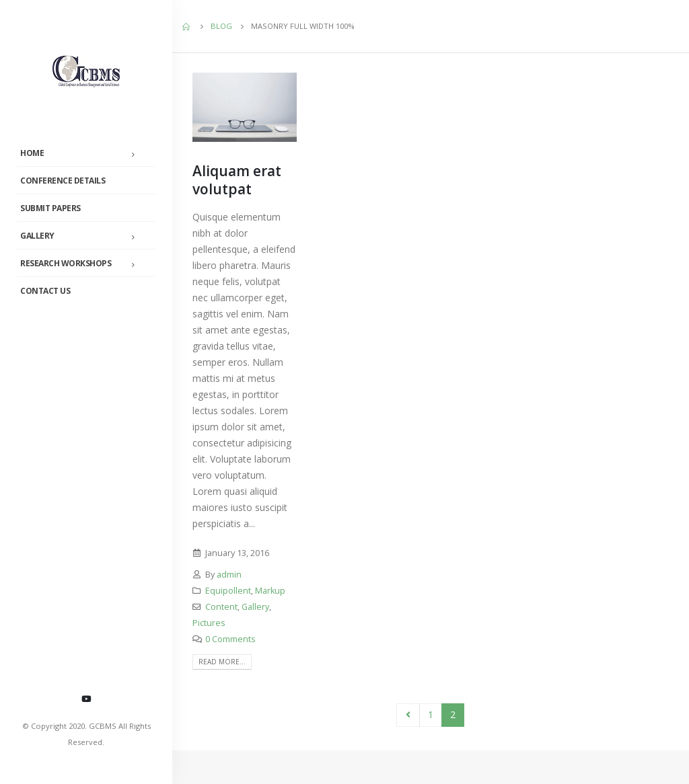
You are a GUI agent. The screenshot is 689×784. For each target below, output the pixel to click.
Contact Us (45, 291)
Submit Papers (50, 208)
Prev (408, 715)
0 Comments (230, 639)
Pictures (209, 623)
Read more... (222, 662)
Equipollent (228, 591)
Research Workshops (66, 263)
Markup (270, 591)
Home (32, 153)
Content (221, 607)
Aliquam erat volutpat (237, 180)
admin (229, 575)
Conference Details (63, 181)
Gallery (37, 236)
